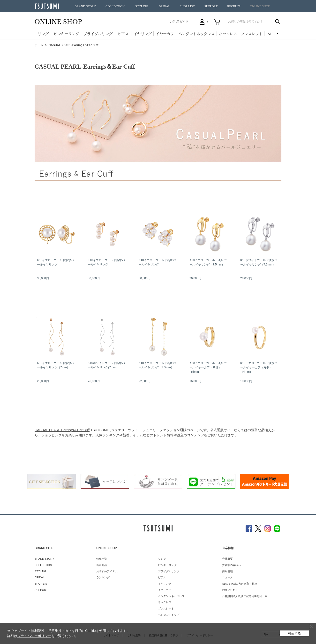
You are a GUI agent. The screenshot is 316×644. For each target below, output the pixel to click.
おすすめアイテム (107, 571)
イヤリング (143, 34)
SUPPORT (211, 6)
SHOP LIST (187, 6)
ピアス (123, 34)
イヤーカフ (165, 34)
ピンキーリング (66, 34)
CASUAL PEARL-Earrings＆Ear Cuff (62, 430)
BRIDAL (164, 6)
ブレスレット (252, 34)
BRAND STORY (85, 6)
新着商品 (102, 565)
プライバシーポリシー (34, 636)
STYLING (142, 6)
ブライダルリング (98, 34)
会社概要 (227, 559)
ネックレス (228, 34)
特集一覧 (102, 559)
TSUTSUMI (47, 6)
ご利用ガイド (179, 22)
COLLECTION (115, 6)
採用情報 (227, 571)
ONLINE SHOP (260, 6)
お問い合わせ (230, 590)
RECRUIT (234, 6)
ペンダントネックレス (196, 34)
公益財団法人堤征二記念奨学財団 (242, 596)
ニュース (227, 577)
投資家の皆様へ (231, 565)
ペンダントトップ (169, 615)
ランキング (103, 577)
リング (43, 34)
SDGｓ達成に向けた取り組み (240, 584)
